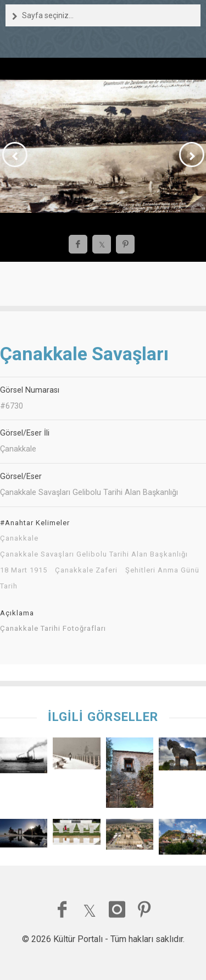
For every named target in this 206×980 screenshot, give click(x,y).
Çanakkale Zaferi (86, 570)
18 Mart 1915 (24, 570)
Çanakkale (19, 538)
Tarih (9, 586)
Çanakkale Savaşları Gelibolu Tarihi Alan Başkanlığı (94, 554)
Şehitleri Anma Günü (162, 570)
